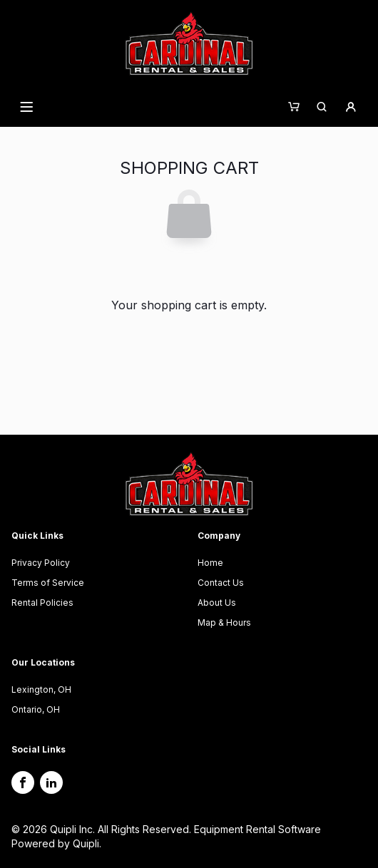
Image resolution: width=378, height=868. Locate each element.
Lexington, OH (41, 689)
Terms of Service (48, 583)
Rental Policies (42, 603)
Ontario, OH (36, 709)
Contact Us (221, 583)
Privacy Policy (41, 563)
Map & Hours (224, 622)
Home (210, 563)
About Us (217, 603)
